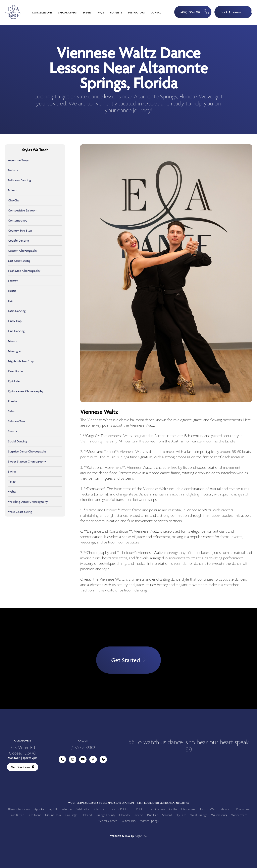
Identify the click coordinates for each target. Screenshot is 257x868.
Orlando (124, 815)
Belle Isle (66, 809)
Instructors (136, 12)
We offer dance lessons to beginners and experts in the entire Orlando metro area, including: (128, 803)
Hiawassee (188, 809)
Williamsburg (219, 815)
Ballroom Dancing (19, 180)
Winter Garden (108, 821)
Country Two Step (20, 230)
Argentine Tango (19, 160)
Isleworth (226, 809)
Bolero (12, 190)
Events (87, 12)
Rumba (13, 401)
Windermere (239, 815)
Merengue (14, 351)
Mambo (13, 341)
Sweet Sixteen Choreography (27, 461)
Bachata (13, 170)
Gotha (173, 809)
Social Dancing (17, 441)
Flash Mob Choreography (24, 271)
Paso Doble (15, 371)
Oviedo (138, 815)
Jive (10, 301)
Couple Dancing (18, 240)
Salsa (11, 411)
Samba (12, 431)
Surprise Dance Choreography (27, 451)
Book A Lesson (236, 10)
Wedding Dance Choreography (28, 502)
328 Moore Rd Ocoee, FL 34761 (23, 751)
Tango (12, 481)
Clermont (100, 809)
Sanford (167, 815)
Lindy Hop (15, 321)
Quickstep (15, 381)
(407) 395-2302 (195, 12)
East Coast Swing (19, 261)
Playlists (116, 12)
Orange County (106, 815)
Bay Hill (52, 809)
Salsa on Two (16, 421)
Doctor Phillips (119, 809)
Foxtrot (13, 281)
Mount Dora (53, 815)
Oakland (87, 815)
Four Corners (157, 809)
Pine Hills (153, 815)
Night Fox (141, 836)
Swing (12, 471)
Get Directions (23, 767)
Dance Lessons (42, 12)
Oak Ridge (71, 815)
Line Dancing (16, 331)
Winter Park (129, 821)
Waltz (12, 492)
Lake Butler (17, 815)
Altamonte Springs (19, 809)
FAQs (101, 12)
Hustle (12, 291)
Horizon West (208, 809)
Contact (157, 12)
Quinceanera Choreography (26, 391)
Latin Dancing (17, 311)
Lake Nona (34, 815)
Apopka (39, 809)
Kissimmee (243, 809)
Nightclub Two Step (21, 361)
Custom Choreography (23, 251)
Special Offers (67, 12)
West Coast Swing (20, 512)
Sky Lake (181, 815)
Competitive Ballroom (23, 210)
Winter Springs (149, 821)
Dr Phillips (139, 809)
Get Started (128, 660)
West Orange (199, 815)
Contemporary (18, 220)
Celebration (83, 809)
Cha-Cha (14, 200)
